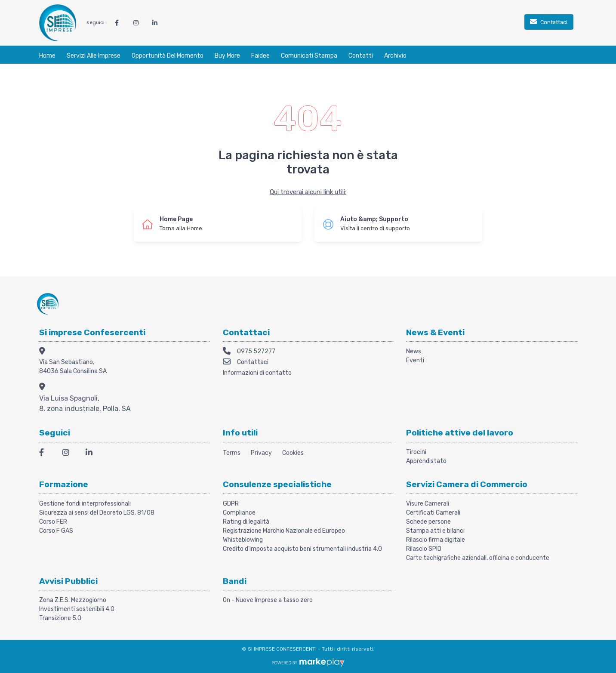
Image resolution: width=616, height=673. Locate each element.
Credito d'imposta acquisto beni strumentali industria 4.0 (302, 549)
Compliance (239, 513)
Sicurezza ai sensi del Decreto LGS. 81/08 (97, 513)
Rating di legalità (246, 522)
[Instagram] (69, 454)
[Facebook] (46, 454)
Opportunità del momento (168, 56)
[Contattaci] (549, 23)
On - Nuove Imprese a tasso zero (268, 600)
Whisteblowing (243, 540)
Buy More (227, 56)
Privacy (261, 453)
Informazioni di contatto (257, 373)
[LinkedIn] (92, 454)
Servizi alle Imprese (94, 56)
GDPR (231, 504)
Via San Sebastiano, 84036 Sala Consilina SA (73, 367)
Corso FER (53, 522)
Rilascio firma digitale (436, 540)
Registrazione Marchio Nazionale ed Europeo (284, 531)
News (414, 351)
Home (47, 56)
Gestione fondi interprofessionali (85, 504)
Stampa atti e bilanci (435, 531)
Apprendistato (426, 461)
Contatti (361, 56)
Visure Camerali (428, 504)
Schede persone (428, 522)
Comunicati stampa (309, 56)
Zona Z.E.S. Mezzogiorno (73, 600)
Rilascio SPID (424, 549)
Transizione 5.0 (60, 618)
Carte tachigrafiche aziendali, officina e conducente (478, 558)
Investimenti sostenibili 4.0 (77, 609)
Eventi (415, 360)
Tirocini (416, 452)
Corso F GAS (56, 531)
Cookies (293, 453)
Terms (232, 453)
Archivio (395, 56)
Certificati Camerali (433, 513)
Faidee (260, 56)
